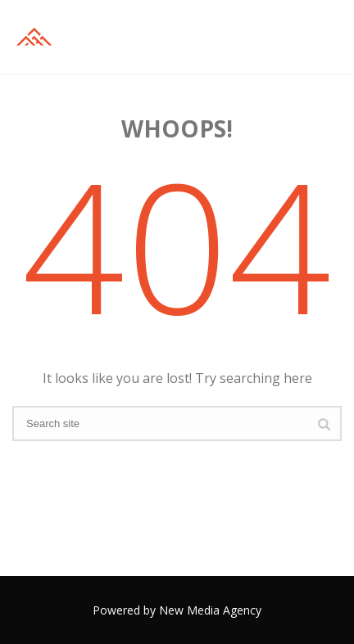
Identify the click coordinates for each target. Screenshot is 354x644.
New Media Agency (210, 610)
